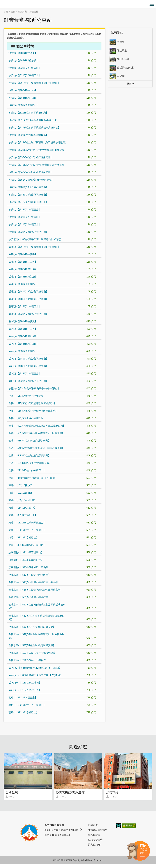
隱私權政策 (94, 839)
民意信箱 (94, 848)
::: (1, 2)
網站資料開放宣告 (98, 834)
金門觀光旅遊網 (78, 4)
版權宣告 (93, 829)
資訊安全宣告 (95, 843)
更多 (129, 84)
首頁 (6, 12)
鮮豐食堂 (34, 12)
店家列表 (22, 12)
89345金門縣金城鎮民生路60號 (63, 834)
